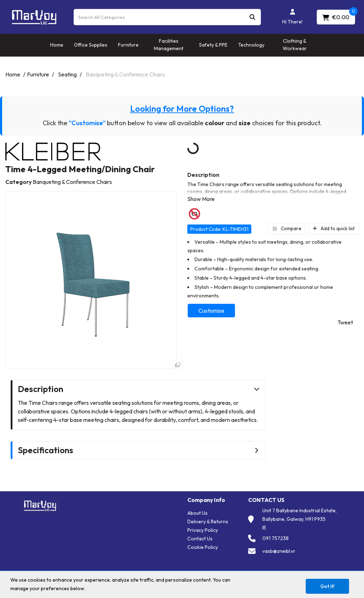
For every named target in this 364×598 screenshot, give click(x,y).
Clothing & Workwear (295, 45)
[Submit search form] (252, 17)
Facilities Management (169, 45)
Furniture (128, 45)
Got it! (327, 586)
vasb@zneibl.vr (279, 551)
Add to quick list (334, 228)
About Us (197, 513)
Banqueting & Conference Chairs (125, 74)
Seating (67, 74)
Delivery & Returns (208, 522)
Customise (211, 311)
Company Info (206, 500)
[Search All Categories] (167, 17)
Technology (251, 45)
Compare (287, 228)
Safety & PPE (213, 45)
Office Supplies (91, 45)
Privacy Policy (203, 530)
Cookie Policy (203, 547)
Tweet (345, 322)
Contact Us (200, 539)
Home (57, 45)
